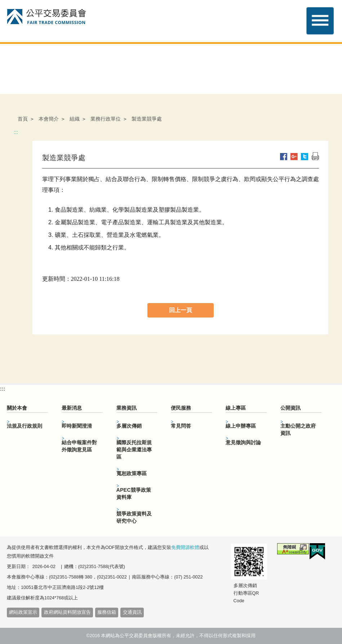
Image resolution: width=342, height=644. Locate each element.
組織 (75, 119)
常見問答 (181, 426)
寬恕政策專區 (132, 473)
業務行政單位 (106, 119)
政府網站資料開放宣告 (67, 612)
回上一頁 (181, 310)
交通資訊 (132, 612)
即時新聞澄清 (77, 426)
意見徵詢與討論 (243, 442)
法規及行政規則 (25, 426)
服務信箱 (107, 612)
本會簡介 (49, 119)
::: (16, 132)
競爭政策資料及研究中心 (134, 517)
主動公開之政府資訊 (298, 429)
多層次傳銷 (129, 426)
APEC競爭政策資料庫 (134, 494)
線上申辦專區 (241, 426)
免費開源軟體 (185, 548)
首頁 (23, 119)
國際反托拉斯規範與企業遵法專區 (134, 450)
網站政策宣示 (23, 612)
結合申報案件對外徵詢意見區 (79, 446)
